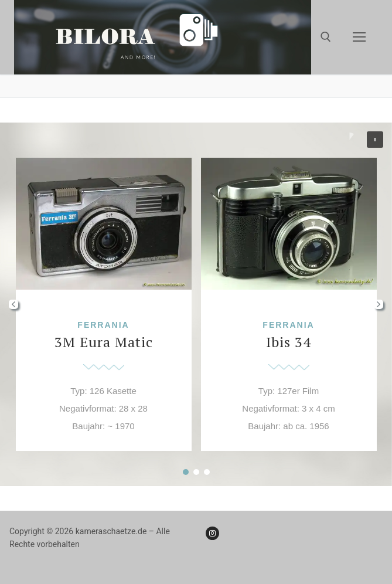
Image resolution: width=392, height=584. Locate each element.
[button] (375, 140)
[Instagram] (212, 533)
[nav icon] (359, 38)
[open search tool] (326, 37)
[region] (196, 304)
